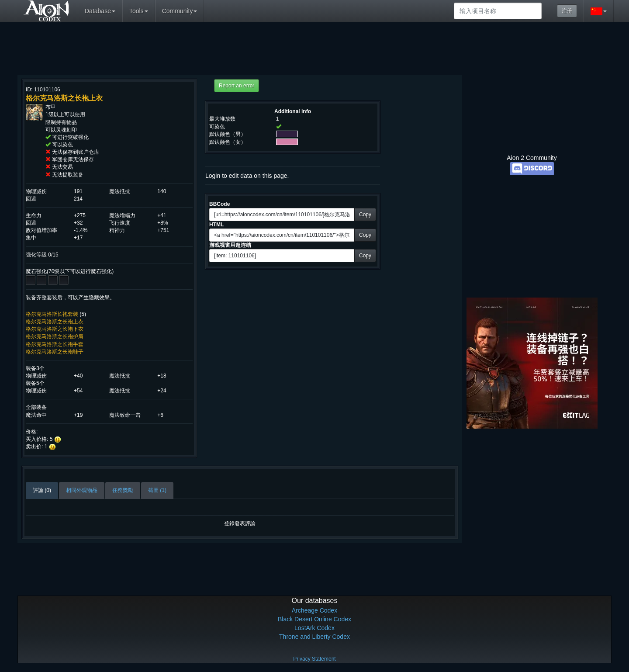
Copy (365, 215)
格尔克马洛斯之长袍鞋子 (55, 352)
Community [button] (180, 11)
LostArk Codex (314, 628)
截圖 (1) (157, 490)
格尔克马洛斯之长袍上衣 (55, 322)
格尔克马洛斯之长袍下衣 (55, 329)
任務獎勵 (123, 490)
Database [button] (100, 11)
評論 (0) (42, 490)
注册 (567, 11)
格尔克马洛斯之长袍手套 (55, 344)
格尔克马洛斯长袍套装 (52, 314)
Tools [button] (139, 11)
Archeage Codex (314, 610)
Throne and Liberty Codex (314, 637)
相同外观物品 (82, 490)
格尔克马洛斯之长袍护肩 (55, 336)
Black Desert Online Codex (314, 619)
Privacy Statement (314, 659)
